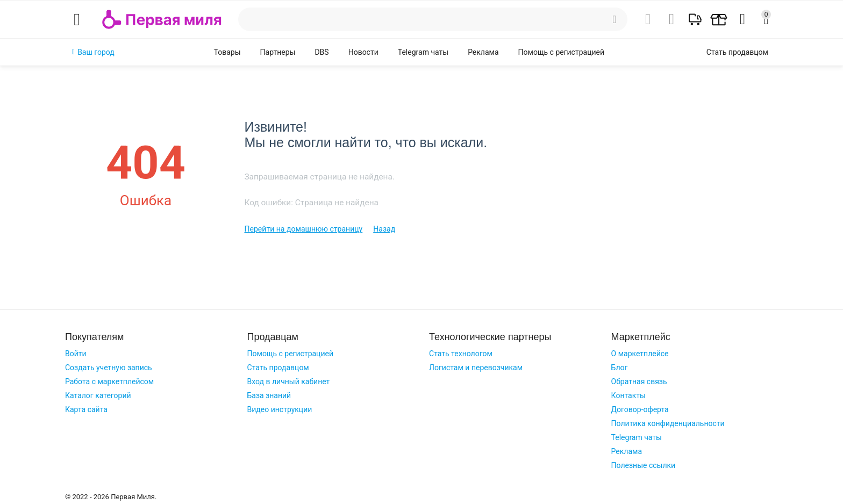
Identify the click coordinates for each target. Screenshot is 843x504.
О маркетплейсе (640, 354)
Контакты (628, 395)
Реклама (483, 52)
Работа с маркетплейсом (109, 381)
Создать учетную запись (109, 368)
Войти (76, 354)
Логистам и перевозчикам (476, 368)
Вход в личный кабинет (289, 381)
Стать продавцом (278, 368)
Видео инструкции (280, 409)
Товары (227, 52)
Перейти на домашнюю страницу (303, 229)
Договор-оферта (640, 409)
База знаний (269, 395)
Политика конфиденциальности (668, 423)
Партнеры (278, 52)
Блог (620, 368)
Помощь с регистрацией (561, 52)
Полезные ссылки (644, 465)
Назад (384, 229)
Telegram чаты (423, 52)
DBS (322, 52)
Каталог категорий (98, 395)
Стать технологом (461, 354)
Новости (363, 52)
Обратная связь (639, 381)
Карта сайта (86, 409)
